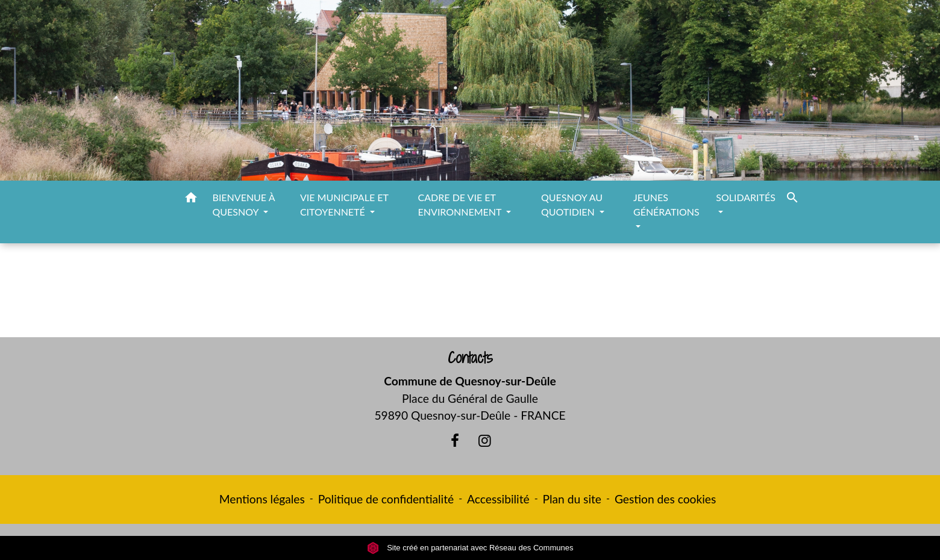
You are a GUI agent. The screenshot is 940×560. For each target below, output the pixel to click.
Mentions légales (262, 499)
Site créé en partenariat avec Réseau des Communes (470, 548)
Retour (470, 295)
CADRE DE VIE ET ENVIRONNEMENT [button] (461, 204)
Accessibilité (498, 499)
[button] (191, 199)
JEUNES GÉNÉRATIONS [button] (666, 204)
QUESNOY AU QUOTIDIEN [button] (572, 204)
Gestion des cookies (665, 499)
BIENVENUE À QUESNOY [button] (244, 204)
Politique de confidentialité (386, 499)
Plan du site (572, 499)
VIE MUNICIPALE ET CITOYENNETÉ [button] (344, 204)
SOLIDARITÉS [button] (746, 197)
